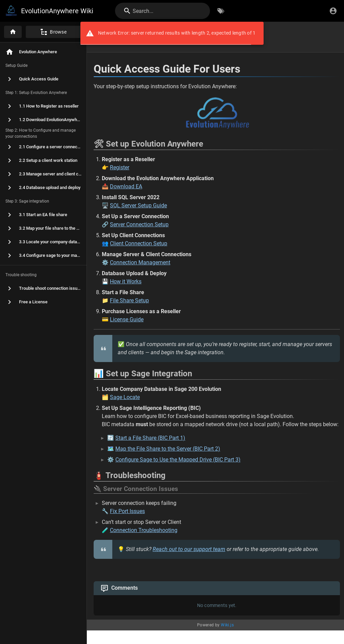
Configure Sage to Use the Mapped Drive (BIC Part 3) (178, 460)
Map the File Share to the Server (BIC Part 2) (168, 449)
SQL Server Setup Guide (138, 205)
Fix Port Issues (127, 511)
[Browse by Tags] (221, 11)
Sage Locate (125, 397)
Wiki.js (227, 625)
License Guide (127, 319)
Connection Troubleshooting (144, 530)
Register (120, 167)
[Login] (333, 11)
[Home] (13, 32)
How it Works (126, 281)
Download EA (126, 186)
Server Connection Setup (139, 224)
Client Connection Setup (139, 243)
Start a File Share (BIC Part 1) (150, 438)
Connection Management (140, 262)
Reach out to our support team (189, 549)
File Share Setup (129, 300)
